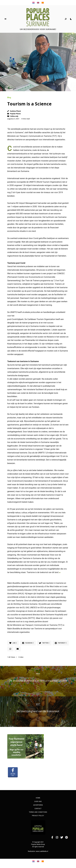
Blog (9, 98)
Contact (38, 809)
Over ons (38, 802)
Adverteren (38, 805)
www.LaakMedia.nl (42, 852)
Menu (5, 19)
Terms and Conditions (38, 813)
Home (38, 798)
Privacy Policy (38, 816)
